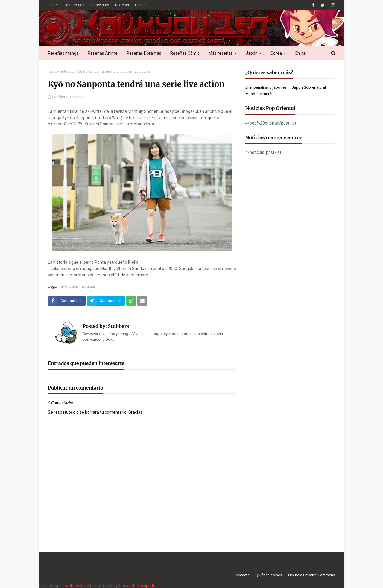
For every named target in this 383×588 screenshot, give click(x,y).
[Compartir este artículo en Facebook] (67, 301)
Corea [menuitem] (276, 53)
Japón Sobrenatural (309, 87)
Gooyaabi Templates (138, 586)
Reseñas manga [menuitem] (63, 53)
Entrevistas (100, 5)
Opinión (141, 5)
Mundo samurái (259, 94)
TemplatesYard (75, 586)
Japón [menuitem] (252, 53)
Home (53, 5)
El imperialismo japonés (266, 87)
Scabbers (60, 97)
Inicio (52, 72)
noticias (67, 72)
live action (70, 286)
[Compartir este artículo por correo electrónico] (142, 301)
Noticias (122, 5)
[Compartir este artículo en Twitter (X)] (106, 301)
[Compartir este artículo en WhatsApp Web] (131, 301)
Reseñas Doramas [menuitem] (144, 53)
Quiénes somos (269, 575)
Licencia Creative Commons (312, 575)
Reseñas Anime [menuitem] (103, 53)
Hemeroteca (74, 5)
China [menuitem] (300, 53)
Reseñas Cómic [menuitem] (185, 53)
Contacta (242, 575)
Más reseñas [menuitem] (221, 53)
